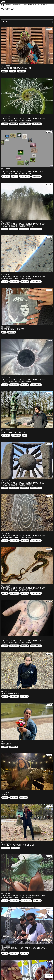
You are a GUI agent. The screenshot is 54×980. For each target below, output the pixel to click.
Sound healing (25, 124)
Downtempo (14, 696)
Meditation (22, 71)
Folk (4, 332)
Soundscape (37, 124)
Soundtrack (16, 435)
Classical (5, 848)
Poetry (5, 71)
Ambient (13, 71)
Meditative (23, 797)
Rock (25, 435)
